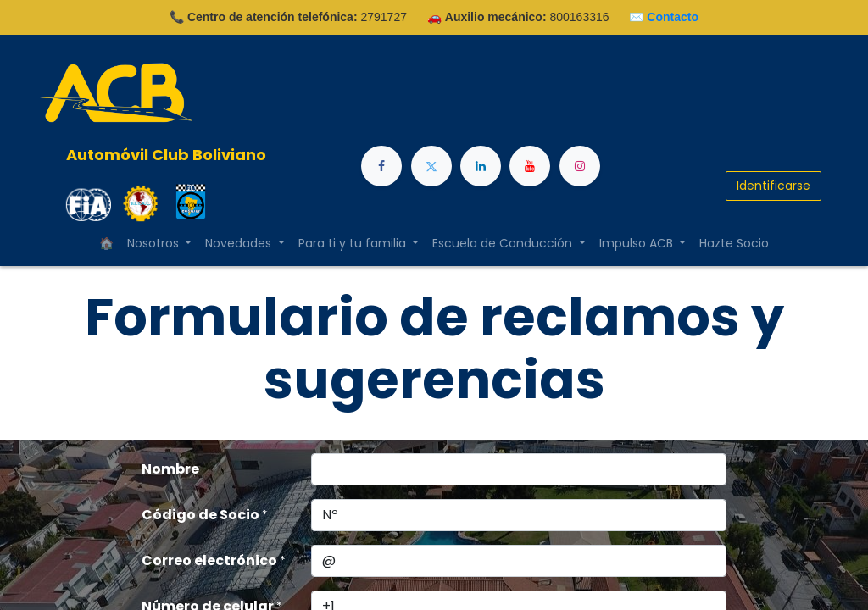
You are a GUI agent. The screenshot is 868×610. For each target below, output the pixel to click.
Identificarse (773, 186)
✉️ (664, 17)
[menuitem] (734, 244)
